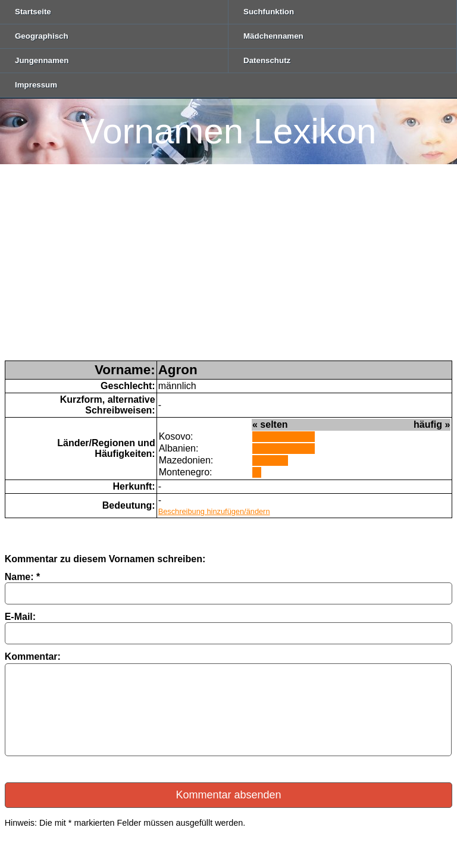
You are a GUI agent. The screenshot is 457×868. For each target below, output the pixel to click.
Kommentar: (33, 657)
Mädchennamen (273, 36)
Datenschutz (267, 60)
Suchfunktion (269, 12)
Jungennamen (42, 60)
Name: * (23, 577)
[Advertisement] (228, 271)
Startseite (33, 12)
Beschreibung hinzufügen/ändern (214, 511)
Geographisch (42, 36)
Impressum (36, 85)
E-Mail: (20, 617)
